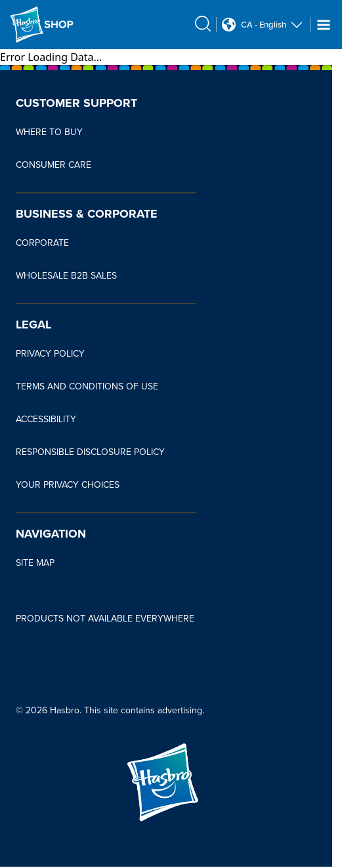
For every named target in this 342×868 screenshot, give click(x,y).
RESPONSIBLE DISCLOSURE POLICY (90, 452)
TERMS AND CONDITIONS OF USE (87, 386)
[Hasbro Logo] (42, 25)
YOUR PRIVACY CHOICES (68, 485)
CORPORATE (42, 243)
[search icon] (203, 24)
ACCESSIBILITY (46, 419)
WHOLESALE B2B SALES (66, 276)
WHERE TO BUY (49, 132)
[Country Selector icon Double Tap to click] (229, 25)
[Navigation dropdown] (324, 25)
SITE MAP (35, 563)
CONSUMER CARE (53, 165)
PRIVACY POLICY (50, 354)
